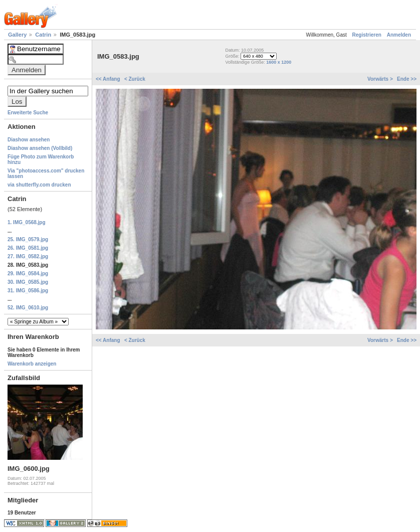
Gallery (18, 35)
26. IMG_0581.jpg (28, 248)
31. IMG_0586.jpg (28, 291)
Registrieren (367, 35)
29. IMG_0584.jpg (28, 274)
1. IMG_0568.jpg (27, 222)
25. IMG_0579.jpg (28, 239)
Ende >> (407, 79)
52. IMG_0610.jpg (28, 308)
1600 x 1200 (279, 62)
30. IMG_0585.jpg (28, 282)
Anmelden (399, 35)
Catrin (44, 35)
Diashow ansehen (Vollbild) (40, 148)
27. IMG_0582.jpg (28, 256)
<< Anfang (109, 79)
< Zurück (135, 79)
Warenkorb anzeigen (32, 364)
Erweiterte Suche (28, 113)
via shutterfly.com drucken (39, 185)
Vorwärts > (381, 79)
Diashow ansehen (29, 140)
